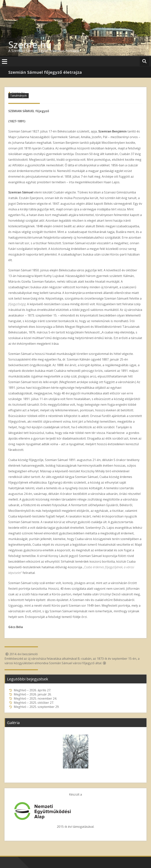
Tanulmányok (18, 95)
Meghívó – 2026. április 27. (32, 690)
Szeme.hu (30, 45)
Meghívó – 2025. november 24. (35, 698)
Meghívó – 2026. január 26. (33, 694)
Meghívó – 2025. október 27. (34, 703)
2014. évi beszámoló (21, 654)
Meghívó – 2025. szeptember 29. (37, 707)
